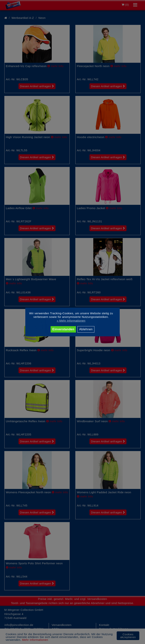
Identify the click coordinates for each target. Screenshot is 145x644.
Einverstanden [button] (63, 329)
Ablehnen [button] (86, 329)
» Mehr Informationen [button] (71, 321)
